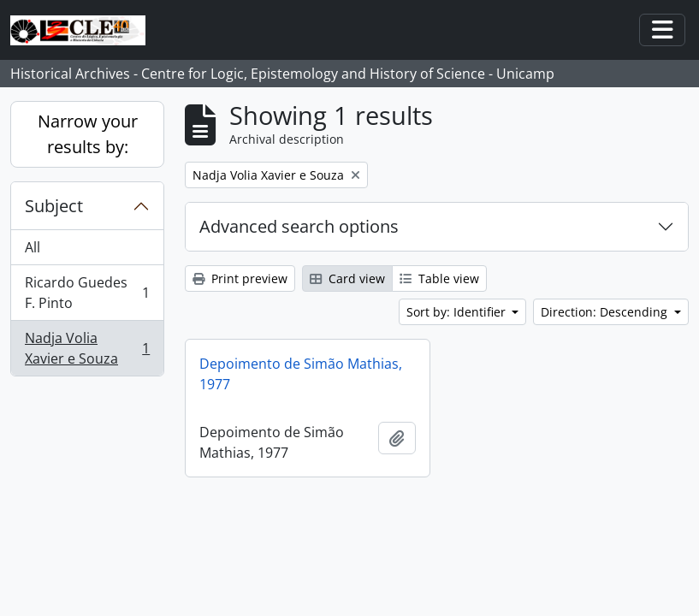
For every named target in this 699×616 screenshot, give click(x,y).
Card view (347, 278)
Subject (54, 206)
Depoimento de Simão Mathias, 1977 (301, 374)
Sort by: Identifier (458, 312)
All (33, 247)
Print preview (240, 278)
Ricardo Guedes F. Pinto (87, 293)
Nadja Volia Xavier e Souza (87, 348)
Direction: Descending (606, 312)
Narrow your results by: (88, 134)
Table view (439, 278)
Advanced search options (299, 226)
